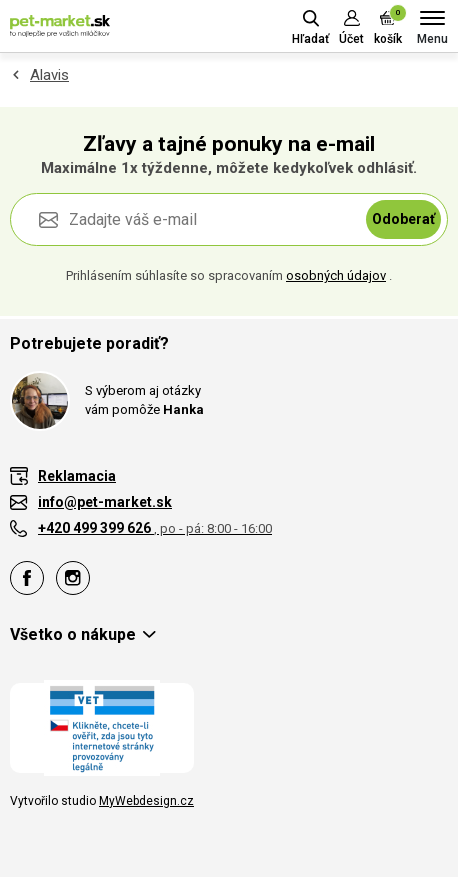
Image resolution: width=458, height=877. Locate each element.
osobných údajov (336, 275)
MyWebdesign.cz (146, 801)
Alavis (49, 75)
